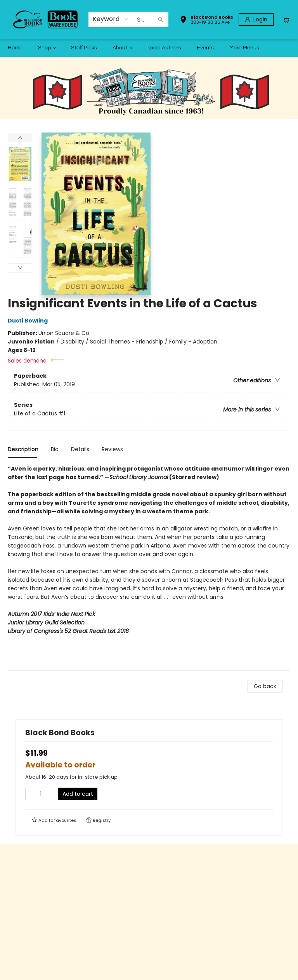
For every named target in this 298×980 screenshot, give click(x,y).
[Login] (256, 19)
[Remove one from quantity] (30, 794)
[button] (206, 21)
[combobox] (111, 19)
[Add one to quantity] (51, 794)
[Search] (161, 19)
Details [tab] (80, 449)
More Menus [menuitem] (244, 48)
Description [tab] (23, 449)
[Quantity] (41, 794)
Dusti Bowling (29, 321)
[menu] (149, 48)
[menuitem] (15, 48)
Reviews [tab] (112, 449)
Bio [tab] (55, 449)
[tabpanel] (149, 568)
